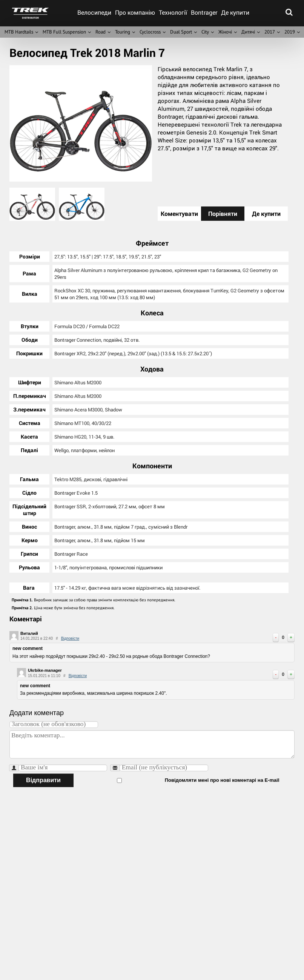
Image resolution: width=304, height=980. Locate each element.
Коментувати (179, 213)
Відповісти (70, 638)
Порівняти (223, 213)
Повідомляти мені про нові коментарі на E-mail (177, 779)
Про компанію (135, 12)
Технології (173, 12)
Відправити (43, 779)
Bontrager (204, 12)
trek (30, 13)
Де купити (235, 12)
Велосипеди (94, 12)
